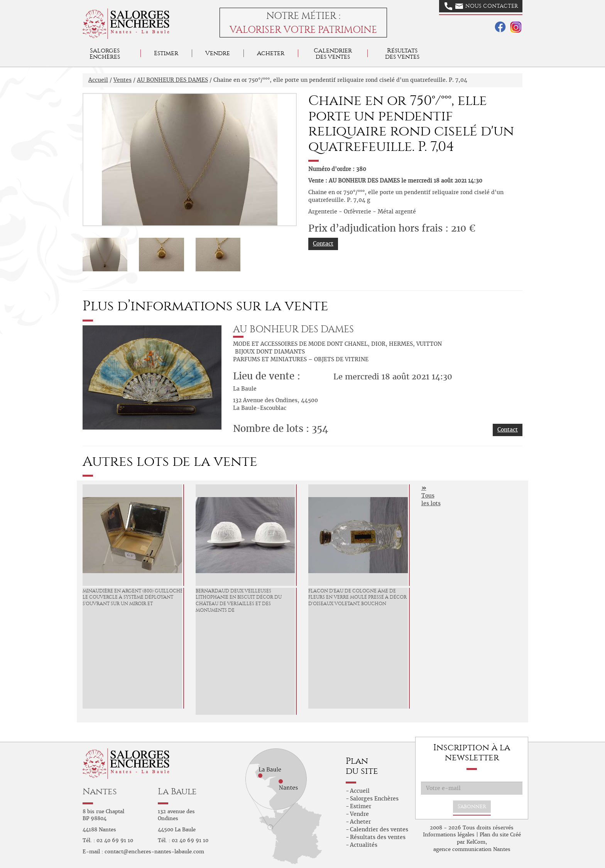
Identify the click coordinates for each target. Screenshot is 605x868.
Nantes (100, 791)
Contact (323, 244)
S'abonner (472, 806)
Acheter (271, 53)
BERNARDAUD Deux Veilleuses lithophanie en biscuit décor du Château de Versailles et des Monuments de (239, 601)
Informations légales (449, 835)
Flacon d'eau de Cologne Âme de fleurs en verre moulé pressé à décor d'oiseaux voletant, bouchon (357, 597)
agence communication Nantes (472, 849)
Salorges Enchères (374, 799)
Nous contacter (481, 6)
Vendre (218, 53)
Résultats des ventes (378, 837)
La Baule (177, 791)
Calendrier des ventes (333, 53)
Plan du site (494, 835)
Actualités (364, 845)
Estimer (166, 53)
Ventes (123, 80)
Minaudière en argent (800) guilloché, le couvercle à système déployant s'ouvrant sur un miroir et (133, 597)
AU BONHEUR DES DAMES (172, 80)
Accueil (98, 80)
